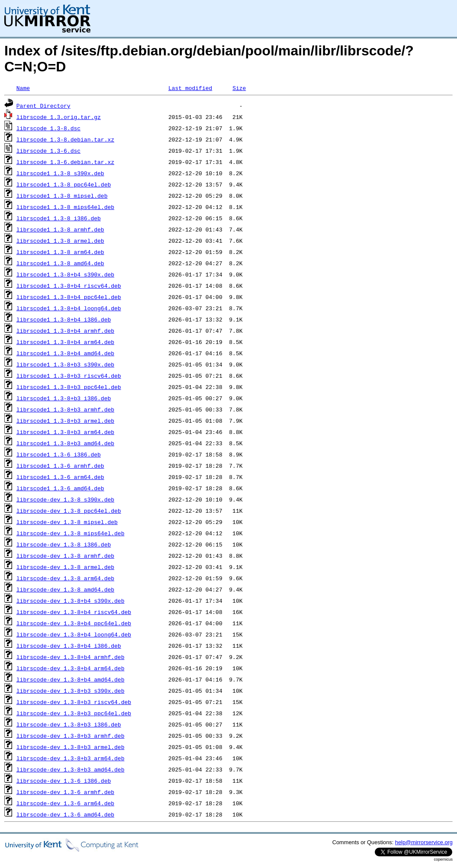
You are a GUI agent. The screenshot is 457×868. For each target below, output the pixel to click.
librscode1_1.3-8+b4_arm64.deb (65, 342)
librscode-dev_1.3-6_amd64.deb (65, 814)
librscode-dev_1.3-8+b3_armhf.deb (71, 736)
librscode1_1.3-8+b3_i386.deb (64, 398)
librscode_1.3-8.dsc (48, 128)
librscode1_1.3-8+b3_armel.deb (65, 421)
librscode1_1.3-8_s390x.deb (60, 173)
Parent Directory (43, 106)
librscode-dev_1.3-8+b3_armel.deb (71, 747)
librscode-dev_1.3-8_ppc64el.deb (69, 511)
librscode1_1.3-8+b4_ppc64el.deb (69, 297)
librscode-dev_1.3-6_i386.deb (64, 781)
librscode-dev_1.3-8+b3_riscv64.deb (74, 702)
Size (239, 88)
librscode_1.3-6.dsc (48, 151)
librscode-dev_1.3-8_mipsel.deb (67, 522)
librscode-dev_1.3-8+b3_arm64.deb (71, 758)
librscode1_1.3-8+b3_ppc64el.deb (69, 387)
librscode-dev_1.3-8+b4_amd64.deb (71, 679)
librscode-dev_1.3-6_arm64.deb (65, 803)
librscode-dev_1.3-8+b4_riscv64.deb (74, 612)
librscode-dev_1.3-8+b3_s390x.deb (71, 691)
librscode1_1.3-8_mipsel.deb (62, 196)
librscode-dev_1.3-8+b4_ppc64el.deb (74, 623)
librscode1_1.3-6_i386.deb (59, 454)
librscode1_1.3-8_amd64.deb (60, 263)
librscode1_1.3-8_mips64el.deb (65, 207)
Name (23, 88)
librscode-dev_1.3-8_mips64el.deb (71, 533)
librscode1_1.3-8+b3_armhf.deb (65, 409)
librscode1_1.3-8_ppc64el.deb (64, 184)
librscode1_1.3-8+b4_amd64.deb (65, 353)
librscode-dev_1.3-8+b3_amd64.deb (71, 769)
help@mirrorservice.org (424, 842)
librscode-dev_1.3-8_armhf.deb (65, 556)
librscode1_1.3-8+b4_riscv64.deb (69, 286)
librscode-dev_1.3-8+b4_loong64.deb (74, 634)
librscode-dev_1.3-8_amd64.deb (65, 589)
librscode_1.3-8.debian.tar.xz (65, 139)
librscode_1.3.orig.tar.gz (59, 117)
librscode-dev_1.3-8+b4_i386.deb (69, 646)
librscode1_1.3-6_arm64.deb (60, 477)
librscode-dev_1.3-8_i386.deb (64, 544)
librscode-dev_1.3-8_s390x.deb (65, 499)
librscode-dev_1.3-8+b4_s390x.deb (71, 601)
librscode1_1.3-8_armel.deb (60, 241)
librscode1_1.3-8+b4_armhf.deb (65, 331)
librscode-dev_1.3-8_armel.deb (65, 567)
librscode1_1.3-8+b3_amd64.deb (65, 443)
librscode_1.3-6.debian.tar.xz (65, 162)
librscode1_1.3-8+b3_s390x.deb (65, 364)
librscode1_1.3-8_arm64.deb (60, 252)
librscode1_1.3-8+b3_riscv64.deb (69, 376)
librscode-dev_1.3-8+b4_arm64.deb (71, 668)
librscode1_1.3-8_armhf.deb (60, 229)
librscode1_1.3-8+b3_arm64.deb (65, 432)
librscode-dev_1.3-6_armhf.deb (65, 792)
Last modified (190, 88)
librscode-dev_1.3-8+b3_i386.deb (69, 724)
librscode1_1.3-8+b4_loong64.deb (69, 308)
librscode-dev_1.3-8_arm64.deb (65, 578)
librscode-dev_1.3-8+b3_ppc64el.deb (74, 713)
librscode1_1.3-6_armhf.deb (60, 466)
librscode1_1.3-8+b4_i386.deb (64, 319)
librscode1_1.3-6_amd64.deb (60, 488)
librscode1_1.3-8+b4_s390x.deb (65, 274)
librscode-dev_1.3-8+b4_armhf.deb (71, 657)
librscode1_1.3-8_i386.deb (59, 218)
